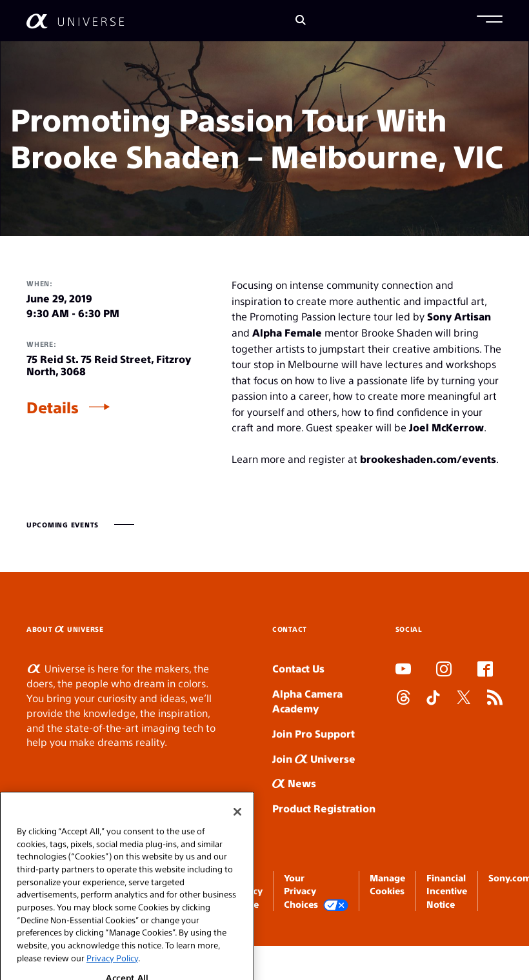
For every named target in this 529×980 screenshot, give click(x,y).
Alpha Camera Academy (307, 701)
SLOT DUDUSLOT (399, 728)
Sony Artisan (459, 316)
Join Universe (314, 759)
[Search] (301, 21)
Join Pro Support (314, 733)
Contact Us (298, 668)
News (294, 783)
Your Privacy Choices (316, 891)
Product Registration (324, 808)
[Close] (237, 836)
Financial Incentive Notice (447, 891)
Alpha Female (287, 332)
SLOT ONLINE (398, 742)
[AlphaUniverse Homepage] (75, 21)
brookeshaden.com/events (428, 459)
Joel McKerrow (446, 427)
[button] (490, 21)
